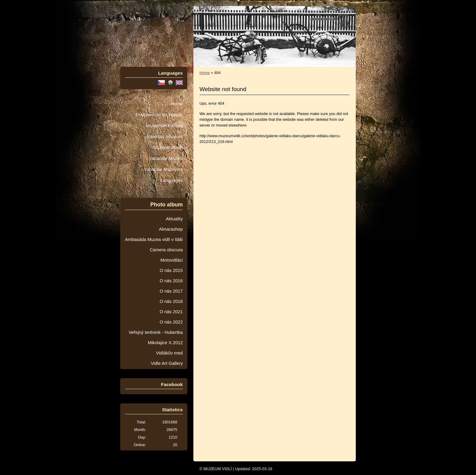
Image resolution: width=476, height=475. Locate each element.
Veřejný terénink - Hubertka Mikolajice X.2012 (156, 338)
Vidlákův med (169, 353)
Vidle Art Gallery (167, 363)
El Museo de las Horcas (159, 115)
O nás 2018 (171, 301)
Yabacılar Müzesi (166, 158)
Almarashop (171, 229)
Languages (172, 180)
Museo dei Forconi (164, 126)
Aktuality (174, 219)
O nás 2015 (171, 270)
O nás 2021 (171, 312)
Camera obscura (166, 250)
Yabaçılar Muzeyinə (163, 169)
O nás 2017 (171, 291)
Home (177, 104)
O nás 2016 (171, 281)
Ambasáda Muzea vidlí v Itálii (154, 239)
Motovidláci (172, 260)
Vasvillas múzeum (165, 137)
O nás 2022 (171, 322)
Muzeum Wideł (168, 148)
